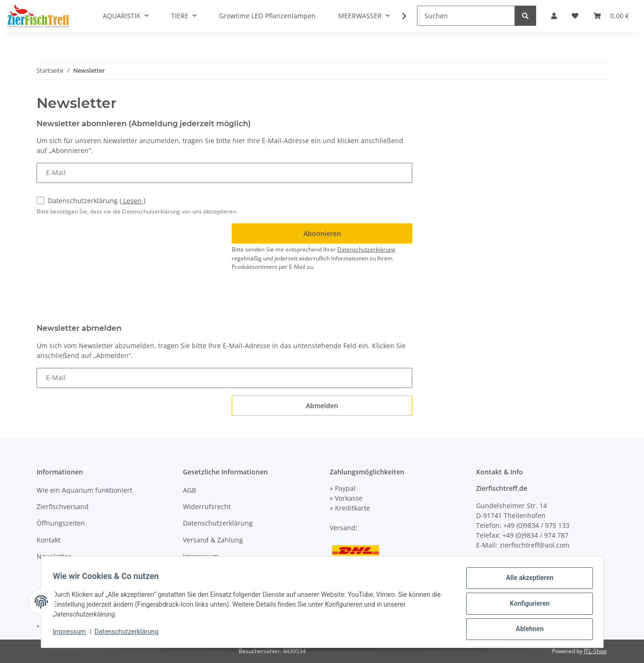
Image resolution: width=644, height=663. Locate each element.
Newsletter (54, 556)
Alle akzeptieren (527, 581)
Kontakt (49, 540)
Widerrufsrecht (207, 507)
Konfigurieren (527, 605)
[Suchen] (466, 16)
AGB (189, 490)
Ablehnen (527, 630)
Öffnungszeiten (61, 523)
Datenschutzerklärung (97, 201)
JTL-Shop (595, 651)
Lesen (133, 201)
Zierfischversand (63, 507)
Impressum (201, 556)
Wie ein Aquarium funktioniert (84, 490)
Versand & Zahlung (213, 540)
